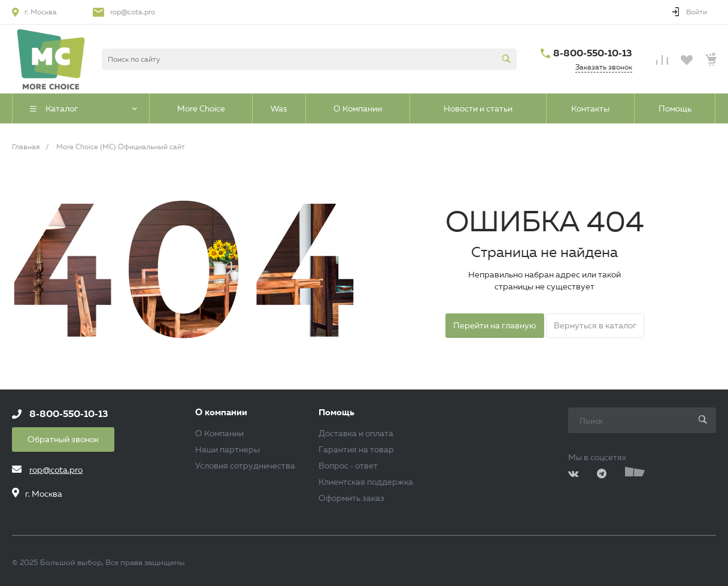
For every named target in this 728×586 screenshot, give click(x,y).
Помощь (336, 413)
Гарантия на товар (356, 449)
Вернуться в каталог (595, 325)
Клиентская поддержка (366, 482)
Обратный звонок (63, 439)
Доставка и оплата (356, 433)
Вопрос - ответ (348, 466)
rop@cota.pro (133, 12)
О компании (221, 413)
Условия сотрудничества (245, 466)
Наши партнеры (227, 449)
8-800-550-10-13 (593, 53)
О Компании (219, 433)
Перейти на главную (495, 325)
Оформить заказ (351, 498)
